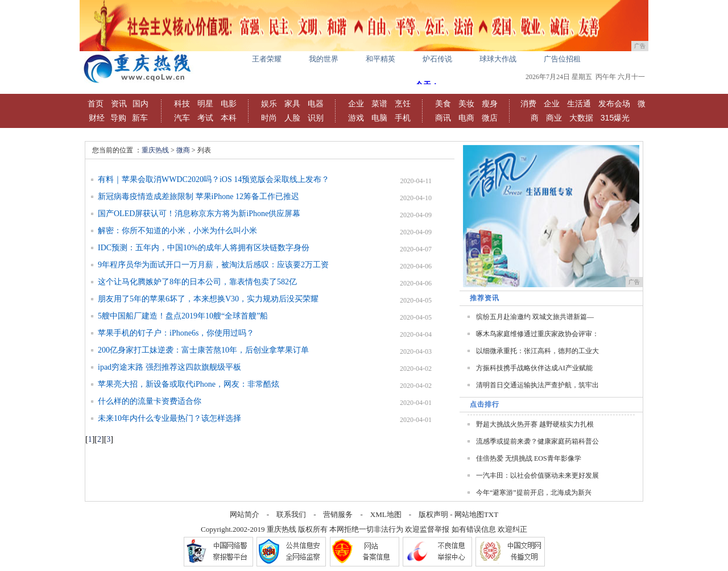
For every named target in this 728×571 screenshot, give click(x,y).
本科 (229, 118)
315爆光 (615, 118)
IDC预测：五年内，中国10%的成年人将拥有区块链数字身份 (204, 248)
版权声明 (433, 514)
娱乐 (269, 104)
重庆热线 (155, 150)
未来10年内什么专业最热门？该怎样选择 (169, 418)
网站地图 (469, 514)
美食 (443, 104)
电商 (466, 118)
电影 (229, 104)
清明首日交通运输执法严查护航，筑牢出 (537, 385)
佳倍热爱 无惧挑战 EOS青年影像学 (529, 458)
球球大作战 (498, 59)
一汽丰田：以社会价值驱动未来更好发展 (537, 475)
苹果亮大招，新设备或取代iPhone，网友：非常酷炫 (189, 384)
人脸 (292, 118)
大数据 (581, 118)
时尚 (269, 118)
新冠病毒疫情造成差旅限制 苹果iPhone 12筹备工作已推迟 (198, 196)
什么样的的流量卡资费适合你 (150, 401)
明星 (205, 104)
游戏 (356, 118)
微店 (490, 118)
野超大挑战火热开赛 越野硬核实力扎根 (535, 424)
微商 (183, 150)
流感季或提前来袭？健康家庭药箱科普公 (537, 441)
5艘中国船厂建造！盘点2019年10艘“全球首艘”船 (183, 316)
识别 (316, 118)
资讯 (119, 104)
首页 (96, 104)
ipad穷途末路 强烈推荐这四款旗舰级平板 (169, 367)
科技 (182, 104)
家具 (292, 104)
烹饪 (403, 104)
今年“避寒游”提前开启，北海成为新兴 (534, 493)
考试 (205, 118)
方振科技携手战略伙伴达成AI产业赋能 (534, 368)
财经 (97, 118)
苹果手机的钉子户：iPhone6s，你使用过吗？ (176, 333)
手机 (403, 118)
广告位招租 (562, 59)
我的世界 (324, 59)
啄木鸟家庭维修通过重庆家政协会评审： (537, 334)
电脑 (379, 118)
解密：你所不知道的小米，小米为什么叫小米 (177, 231)
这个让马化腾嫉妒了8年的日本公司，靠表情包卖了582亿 (197, 282)
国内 (140, 104)
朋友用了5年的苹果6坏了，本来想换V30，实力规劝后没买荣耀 (208, 299)
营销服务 (338, 514)
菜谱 (379, 104)
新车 (140, 118)
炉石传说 (437, 59)
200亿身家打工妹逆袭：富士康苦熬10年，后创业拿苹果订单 (203, 350)
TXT (491, 514)
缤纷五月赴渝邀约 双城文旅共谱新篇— (535, 317)
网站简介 (245, 514)
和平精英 (380, 59)
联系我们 (291, 514)
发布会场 (614, 104)
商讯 (443, 118)
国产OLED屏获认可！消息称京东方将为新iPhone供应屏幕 (199, 214)
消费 (528, 104)
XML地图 (386, 514)
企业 (356, 104)
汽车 (182, 118)
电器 (316, 104)
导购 (118, 118)
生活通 (579, 104)
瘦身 (490, 104)
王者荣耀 (267, 59)
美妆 (466, 104)
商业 (554, 118)
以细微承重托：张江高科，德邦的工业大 (537, 351)
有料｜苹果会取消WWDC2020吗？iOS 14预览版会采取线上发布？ (214, 179)
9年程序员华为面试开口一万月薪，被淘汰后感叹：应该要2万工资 (213, 265)
